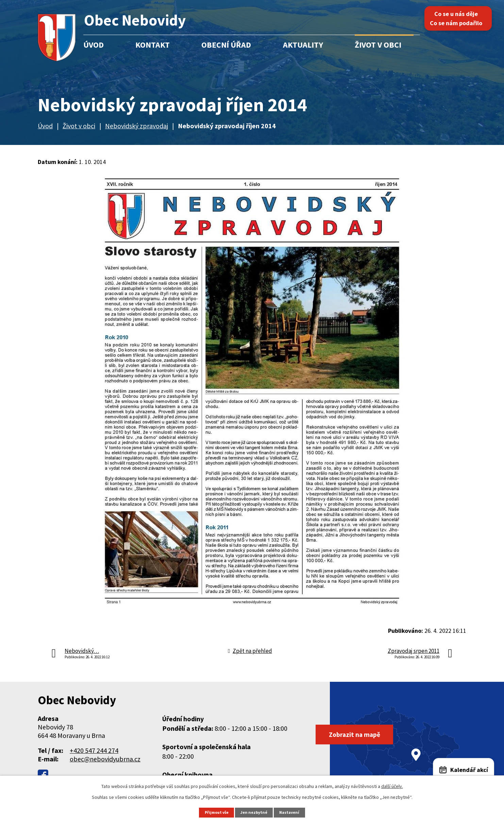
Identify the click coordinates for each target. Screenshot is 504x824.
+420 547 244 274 (94, 750)
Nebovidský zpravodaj (137, 126)
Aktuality (303, 45)
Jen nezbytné (255, 812)
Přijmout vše (216, 812)
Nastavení (291, 812)
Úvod (94, 45)
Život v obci (378, 45)
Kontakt (153, 45)
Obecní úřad (226, 45)
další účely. (392, 786)
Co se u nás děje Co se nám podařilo (459, 18)
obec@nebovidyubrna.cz (105, 759)
